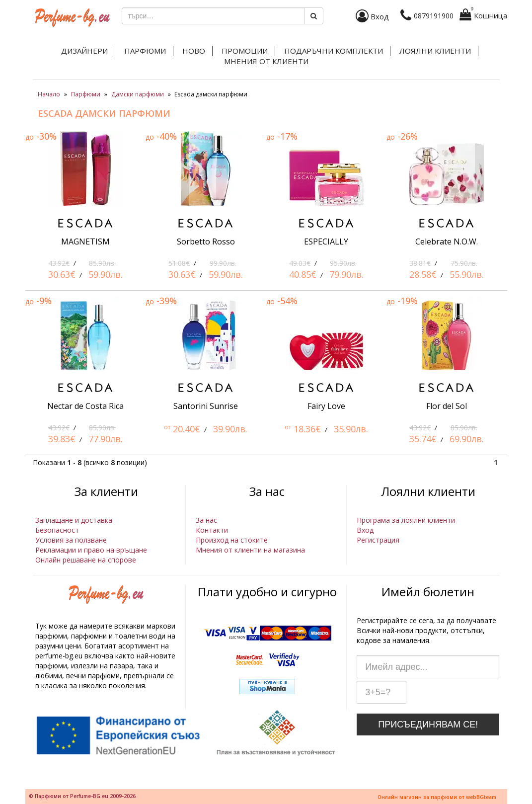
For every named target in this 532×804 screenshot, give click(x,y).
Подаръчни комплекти (334, 51)
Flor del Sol (447, 406)
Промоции (245, 51)
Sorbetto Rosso (206, 241)
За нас (206, 520)
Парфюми (145, 51)
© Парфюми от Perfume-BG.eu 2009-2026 (82, 796)
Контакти (212, 530)
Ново (194, 51)
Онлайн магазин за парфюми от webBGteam (437, 797)
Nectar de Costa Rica (85, 406)
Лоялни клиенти (435, 51)
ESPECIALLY (326, 241)
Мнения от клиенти (266, 61)
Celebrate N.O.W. (447, 241)
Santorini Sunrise (206, 406)
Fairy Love (326, 406)
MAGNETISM (85, 241)
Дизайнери (84, 51)
